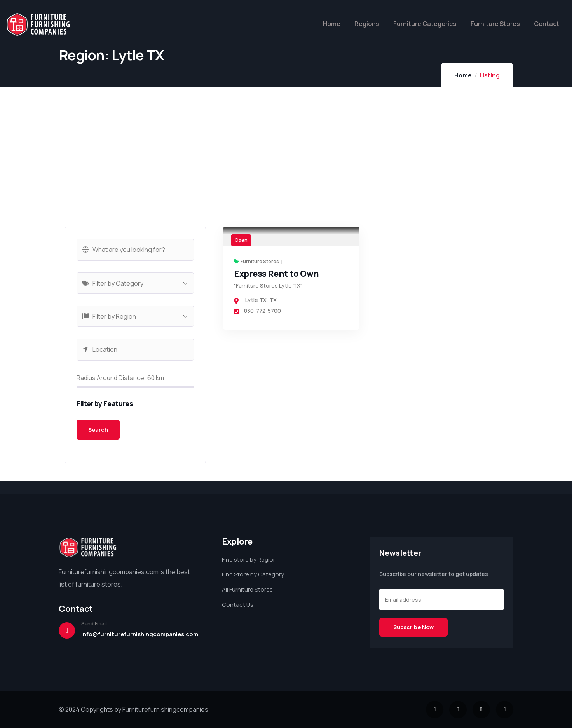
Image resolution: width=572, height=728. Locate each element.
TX (273, 300)
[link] (291, 236)
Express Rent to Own (276, 274)
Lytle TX (256, 300)
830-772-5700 (257, 311)
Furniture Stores (260, 262)
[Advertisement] (135, 172)
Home (463, 75)
